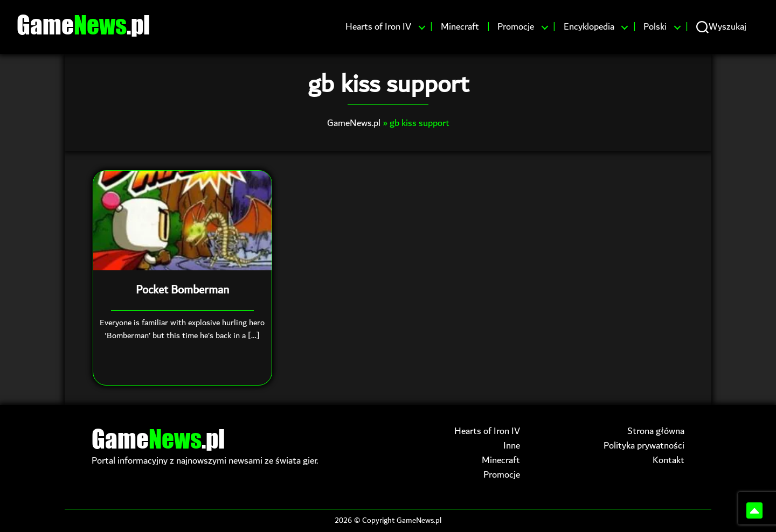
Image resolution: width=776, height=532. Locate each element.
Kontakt (668, 460)
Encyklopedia (589, 27)
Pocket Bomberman (182, 290)
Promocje (516, 27)
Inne (512, 446)
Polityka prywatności (644, 446)
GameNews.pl (354, 123)
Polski (655, 27)
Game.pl (83, 24)
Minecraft (460, 27)
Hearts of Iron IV (378, 27)
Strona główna (656, 431)
